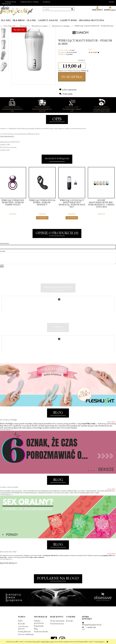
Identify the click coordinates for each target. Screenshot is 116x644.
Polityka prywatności (39, 622)
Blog (36, 629)
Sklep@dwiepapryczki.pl (92, 625)
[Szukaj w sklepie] (57, 9)
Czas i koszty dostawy (23, 628)
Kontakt (22, 624)
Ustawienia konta (57, 624)
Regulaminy (39, 626)
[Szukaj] (72, 9)
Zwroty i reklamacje (26, 634)
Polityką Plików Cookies (48, 642)
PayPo (20, 621)
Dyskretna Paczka (41, 632)
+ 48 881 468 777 (89, 629)
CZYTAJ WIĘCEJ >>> (6, 430)
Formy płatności (24, 632)
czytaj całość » (111, 422)
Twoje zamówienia (57, 621)
